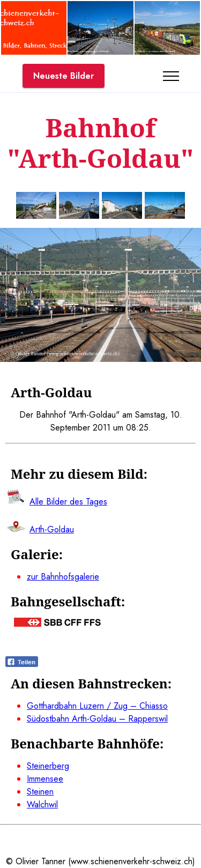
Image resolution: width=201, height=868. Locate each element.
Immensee (45, 779)
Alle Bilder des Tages (68, 502)
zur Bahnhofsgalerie (63, 577)
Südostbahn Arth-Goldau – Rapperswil (97, 719)
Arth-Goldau (52, 529)
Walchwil (42, 804)
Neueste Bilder (64, 76)
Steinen (40, 792)
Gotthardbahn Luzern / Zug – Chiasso (97, 706)
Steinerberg (48, 766)
